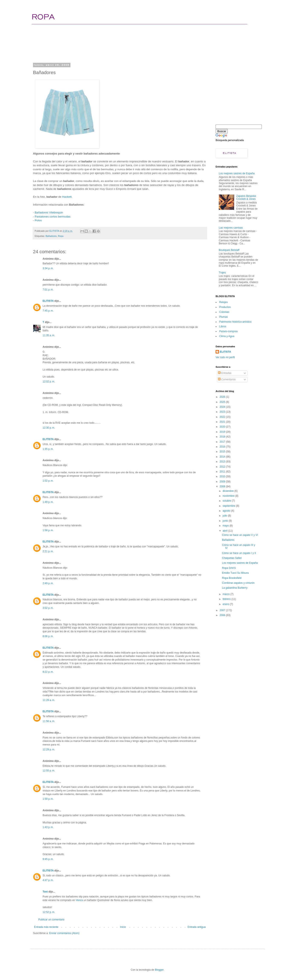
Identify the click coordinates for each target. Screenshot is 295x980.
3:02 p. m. (48, 608)
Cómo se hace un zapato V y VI (240, 535)
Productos (225, 307)
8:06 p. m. (48, 636)
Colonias (224, 312)
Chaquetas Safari (232, 558)
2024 (223, 407)
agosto (227, 511)
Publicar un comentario (51, 920)
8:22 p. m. (48, 672)
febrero (227, 599)
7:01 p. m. (48, 290)
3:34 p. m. (48, 268)
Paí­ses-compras (228, 331)
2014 (223, 457)
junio (226, 521)
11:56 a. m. (49, 721)
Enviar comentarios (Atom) (64, 933)
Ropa (61, 236)
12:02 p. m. (49, 382)
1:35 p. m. (48, 449)
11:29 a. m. (49, 700)
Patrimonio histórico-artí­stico (235, 322)
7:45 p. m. (48, 311)
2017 (223, 442)
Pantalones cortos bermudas (53, 217)
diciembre (228, 491)
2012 (223, 467)
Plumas (223, 317)
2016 (223, 447)
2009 (223, 482)
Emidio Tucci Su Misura (235, 573)
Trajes (222, 273)
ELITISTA (48, 301)
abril (225, 531)
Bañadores (51, 236)
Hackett (67, 197)
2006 (223, 615)
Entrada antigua (197, 927)
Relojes (223, 302)
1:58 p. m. (48, 530)
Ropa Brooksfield (232, 578)
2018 (223, 437)
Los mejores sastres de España (237, 173)
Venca (79, 900)
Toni (45, 892)
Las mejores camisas (231, 228)
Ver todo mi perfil (225, 357)
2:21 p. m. (48, 551)
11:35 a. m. (49, 335)
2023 (223, 412)
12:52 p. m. (49, 912)
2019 (223, 432)
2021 (223, 422)
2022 (223, 417)
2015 (223, 452)
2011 (223, 472)
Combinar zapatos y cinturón (238, 583)
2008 (223, 486)
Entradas (225, 373)
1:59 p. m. (48, 799)
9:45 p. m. (48, 859)
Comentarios (227, 379)
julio (225, 516)
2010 (223, 476)
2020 (223, 427)
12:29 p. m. (49, 750)
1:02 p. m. (48, 481)
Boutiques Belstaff (229, 250)
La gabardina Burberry (235, 588)
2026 (223, 397)
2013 (223, 462)
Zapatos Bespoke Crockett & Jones (246, 197)
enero (226, 604)
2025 (223, 402)
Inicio (123, 927)
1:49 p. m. (48, 502)
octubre (227, 501)
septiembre (229, 506)
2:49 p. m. (48, 583)
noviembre (229, 496)
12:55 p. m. (49, 771)
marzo (227, 594)
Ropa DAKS (229, 568)
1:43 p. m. (48, 827)
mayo (226, 526)
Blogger (159, 970)
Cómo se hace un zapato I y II (239, 553)
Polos (38, 220)
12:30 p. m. (49, 428)
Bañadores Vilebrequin (49, 212)
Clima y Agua (227, 336)
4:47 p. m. (48, 880)
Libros (223, 326)
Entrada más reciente (46, 927)
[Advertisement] (114, 46)
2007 (223, 610)
